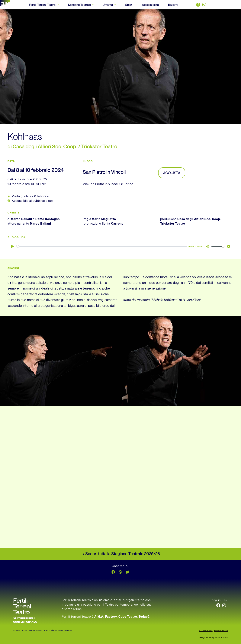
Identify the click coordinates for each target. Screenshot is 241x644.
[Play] (12, 247)
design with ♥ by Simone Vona (213, 638)
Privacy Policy (221, 631)
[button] (113, 572)
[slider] (102, 247)
